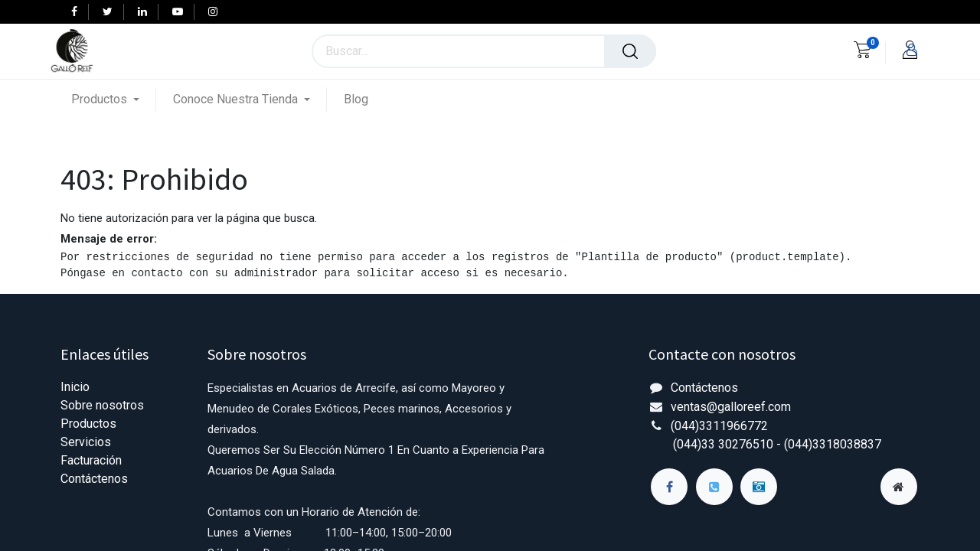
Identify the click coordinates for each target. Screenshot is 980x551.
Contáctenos (94, 479)
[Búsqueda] (630, 51)
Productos (88, 424)
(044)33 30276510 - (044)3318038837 (777, 444)
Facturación (91, 460)
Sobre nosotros (102, 405)
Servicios (86, 442)
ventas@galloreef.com (731, 407)
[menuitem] (356, 99)
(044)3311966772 (719, 426)
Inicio (75, 387)
